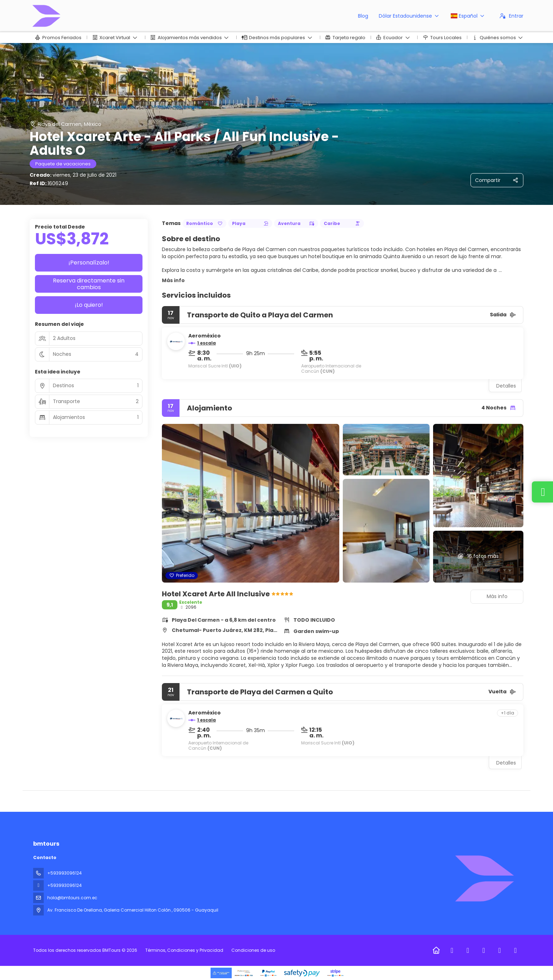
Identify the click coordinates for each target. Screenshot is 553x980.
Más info (173, 280)
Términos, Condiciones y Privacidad (184, 950)
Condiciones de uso (253, 950)
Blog (363, 16)
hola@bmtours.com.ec (72, 898)
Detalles (506, 386)
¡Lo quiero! (89, 305)
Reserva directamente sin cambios (89, 284)
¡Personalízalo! (89, 263)
